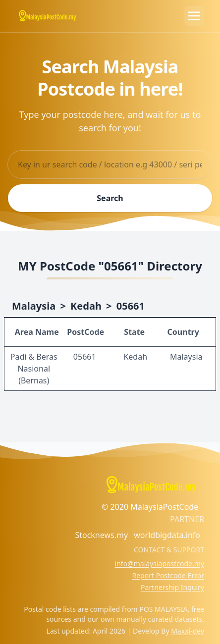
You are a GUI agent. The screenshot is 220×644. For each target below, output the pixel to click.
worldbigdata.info (167, 535)
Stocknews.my (101, 535)
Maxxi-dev (188, 631)
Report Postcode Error (168, 575)
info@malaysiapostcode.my (160, 563)
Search (110, 198)
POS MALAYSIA (163, 609)
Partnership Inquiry (172, 587)
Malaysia (34, 306)
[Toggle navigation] (194, 16)
